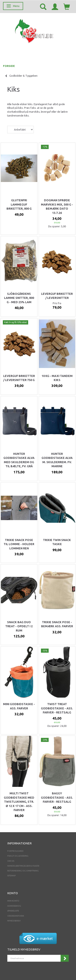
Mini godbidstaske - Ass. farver (19, 706)
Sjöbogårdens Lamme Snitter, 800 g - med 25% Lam (19, 298)
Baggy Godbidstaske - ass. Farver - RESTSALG (57, 798)
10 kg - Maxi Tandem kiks (57, 378)
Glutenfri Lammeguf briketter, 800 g (19, 204)
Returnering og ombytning (23, 871)
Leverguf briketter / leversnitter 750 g (19, 378)
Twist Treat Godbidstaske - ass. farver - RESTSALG (57, 708)
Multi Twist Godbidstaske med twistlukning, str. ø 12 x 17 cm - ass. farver (19, 802)
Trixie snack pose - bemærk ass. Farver (57, 624)
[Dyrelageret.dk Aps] (35, 30)
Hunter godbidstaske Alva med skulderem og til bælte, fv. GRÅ (19, 460)
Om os (11, 861)
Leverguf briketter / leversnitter (57, 296)
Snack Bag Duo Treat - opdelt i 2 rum (19, 626)
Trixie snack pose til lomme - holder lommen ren (19, 544)
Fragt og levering (18, 856)
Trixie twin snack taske (57, 542)
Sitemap (11, 876)
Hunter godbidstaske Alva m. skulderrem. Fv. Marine (57, 460)
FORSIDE (9, 66)
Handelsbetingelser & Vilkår (23, 866)
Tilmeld (65, 958)
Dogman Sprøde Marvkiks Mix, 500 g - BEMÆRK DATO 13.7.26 (57, 206)
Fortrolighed (15, 851)
